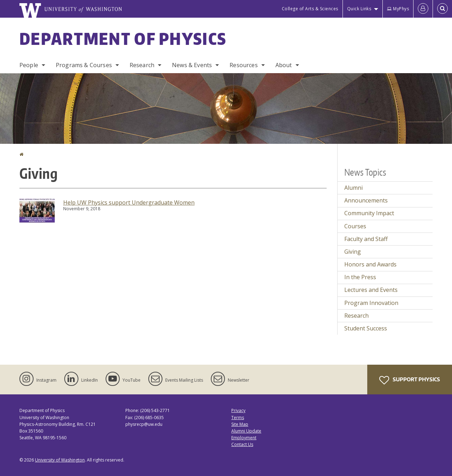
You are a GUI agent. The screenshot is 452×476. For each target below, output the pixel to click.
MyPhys (398, 9)
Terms (238, 418)
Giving (353, 252)
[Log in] (423, 9)
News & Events (192, 65)
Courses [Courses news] (355, 226)
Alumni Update (246, 431)
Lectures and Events (371, 290)
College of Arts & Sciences (310, 9)
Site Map (240, 424)
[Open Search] (442, 9)
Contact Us (242, 444)
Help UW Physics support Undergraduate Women (129, 202)
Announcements (366, 200)
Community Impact (369, 213)
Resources (243, 65)
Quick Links (359, 9)
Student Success (366, 328)
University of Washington (60, 460)
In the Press (360, 277)
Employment (244, 438)
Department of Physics (123, 39)
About (284, 65)
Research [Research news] (356, 316)
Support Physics (410, 380)
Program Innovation (371, 303)
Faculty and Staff (366, 239)
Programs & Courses (84, 65)
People (29, 65)
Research (142, 65)
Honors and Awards (370, 264)
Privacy (238, 410)
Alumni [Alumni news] (353, 188)
